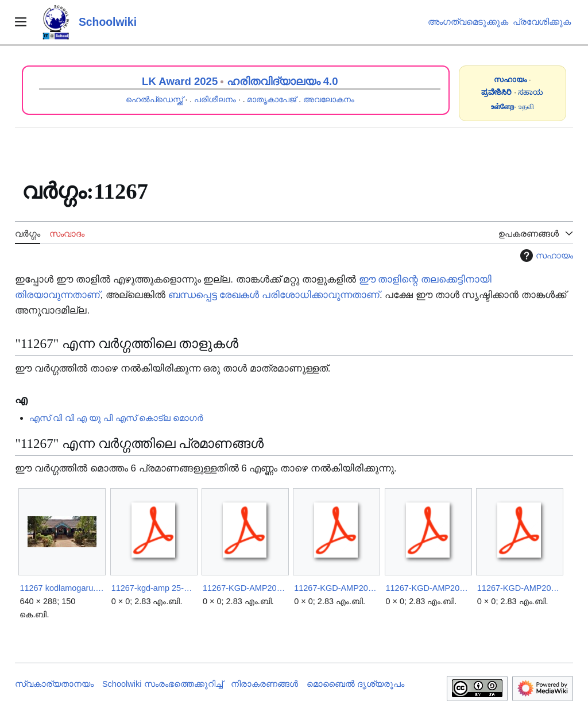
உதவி (526, 107)
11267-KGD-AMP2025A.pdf (519, 588)
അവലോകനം (329, 99)
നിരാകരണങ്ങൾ (264, 684)
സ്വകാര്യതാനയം (54, 684)
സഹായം (545, 256)
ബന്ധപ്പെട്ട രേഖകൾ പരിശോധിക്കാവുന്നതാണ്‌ (274, 295)
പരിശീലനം (215, 99)
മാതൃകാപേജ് (272, 99)
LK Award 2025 (180, 81)
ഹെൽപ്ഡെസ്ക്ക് (154, 99)
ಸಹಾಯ (531, 92)
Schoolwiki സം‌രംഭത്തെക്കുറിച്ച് (163, 684)
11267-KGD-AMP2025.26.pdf (336, 588)
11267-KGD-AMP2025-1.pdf (245, 588)
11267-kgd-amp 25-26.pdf (154, 588)
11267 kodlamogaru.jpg (62, 588)
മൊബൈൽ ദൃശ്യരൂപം (355, 684)
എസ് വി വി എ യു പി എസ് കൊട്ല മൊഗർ (116, 418)
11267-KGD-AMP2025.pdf (428, 588)
